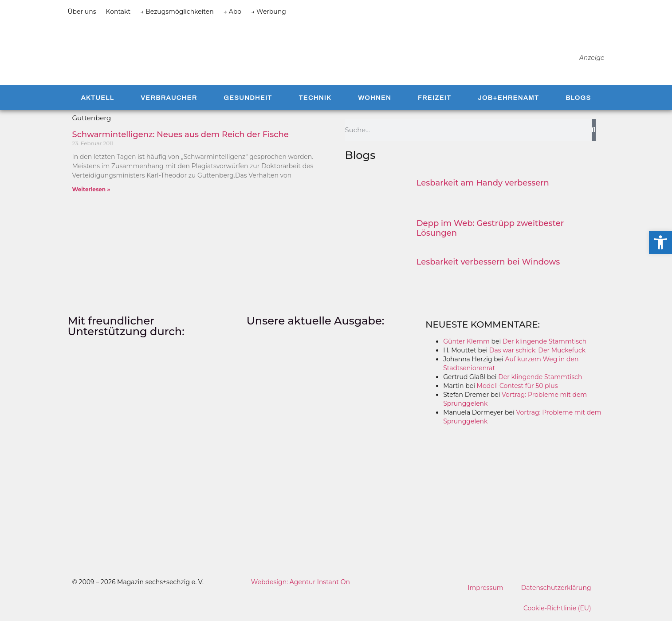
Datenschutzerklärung (556, 588)
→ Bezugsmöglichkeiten (177, 12)
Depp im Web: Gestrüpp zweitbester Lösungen (490, 228)
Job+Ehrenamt (508, 98)
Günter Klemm (466, 341)
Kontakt (118, 12)
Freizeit (434, 98)
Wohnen (375, 98)
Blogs (578, 98)
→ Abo (232, 12)
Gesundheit (248, 98)
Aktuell (97, 98)
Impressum (485, 588)
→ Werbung (269, 12)
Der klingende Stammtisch (544, 341)
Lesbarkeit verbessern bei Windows (488, 262)
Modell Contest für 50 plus (517, 386)
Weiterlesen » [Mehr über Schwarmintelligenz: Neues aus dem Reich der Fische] (91, 189)
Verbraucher (169, 98)
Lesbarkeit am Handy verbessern (483, 183)
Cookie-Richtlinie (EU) (557, 608)
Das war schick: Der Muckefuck (537, 350)
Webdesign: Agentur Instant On (301, 582)
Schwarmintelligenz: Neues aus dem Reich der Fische (181, 134)
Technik (315, 98)
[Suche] (594, 130)
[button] (660, 242)
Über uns (82, 12)
